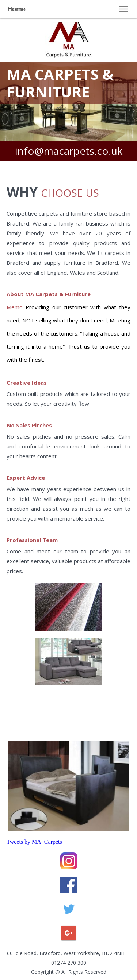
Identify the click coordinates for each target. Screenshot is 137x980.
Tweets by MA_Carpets (34, 842)
